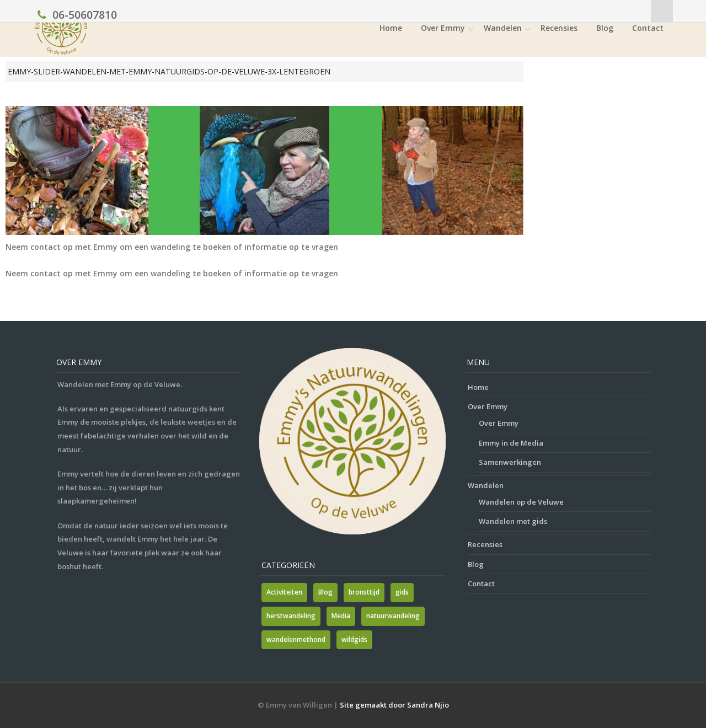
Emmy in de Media (511, 443)
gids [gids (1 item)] (402, 592)
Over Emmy (443, 28)
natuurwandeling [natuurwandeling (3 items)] (393, 616)
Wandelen (503, 28)
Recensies (559, 28)
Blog (605, 28)
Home (391, 28)
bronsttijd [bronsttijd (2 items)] (364, 592)
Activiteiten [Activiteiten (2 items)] (284, 592)
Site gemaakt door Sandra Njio (394, 705)
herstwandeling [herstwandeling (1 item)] (291, 616)
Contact (648, 28)
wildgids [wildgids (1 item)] (354, 639)
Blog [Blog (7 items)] (325, 592)
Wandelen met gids (513, 521)
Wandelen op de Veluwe (521, 502)
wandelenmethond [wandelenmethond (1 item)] (296, 639)
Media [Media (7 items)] (341, 616)
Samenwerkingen (510, 462)
